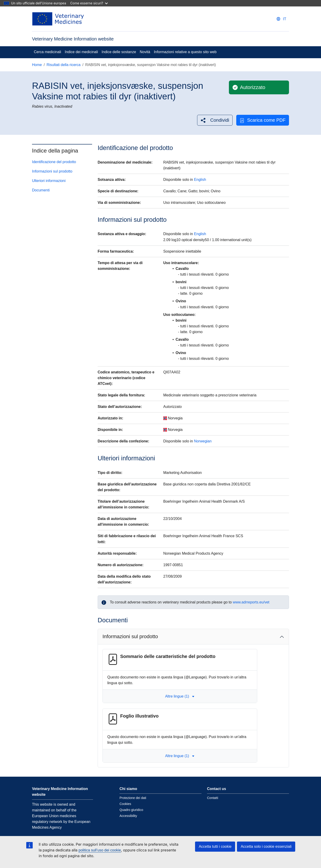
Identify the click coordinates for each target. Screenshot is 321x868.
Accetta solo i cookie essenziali (266, 846)
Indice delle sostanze (119, 52)
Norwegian (203, 441)
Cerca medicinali (47, 52)
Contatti (213, 798)
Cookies (125, 804)
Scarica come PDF (263, 120)
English (200, 180)
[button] (215, 120)
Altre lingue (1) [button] (180, 696)
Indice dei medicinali (81, 52)
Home (37, 65)
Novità (145, 52)
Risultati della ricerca (64, 65)
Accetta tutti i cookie (215, 846)
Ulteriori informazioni (49, 181)
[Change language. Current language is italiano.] (281, 19)
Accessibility (128, 816)
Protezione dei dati (133, 798)
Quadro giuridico (131, 810)
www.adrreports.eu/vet (251, 602)
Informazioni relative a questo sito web (185, 52)
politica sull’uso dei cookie (100, 850)
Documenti (41, 190)
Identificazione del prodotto (54, 162)
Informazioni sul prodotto (52, 171)
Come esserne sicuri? (89, 3)
